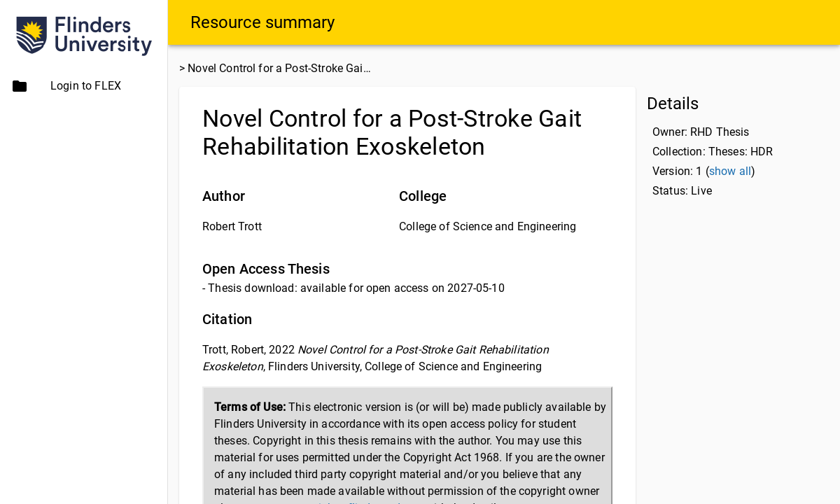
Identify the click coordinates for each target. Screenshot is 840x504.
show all (730, 171)
